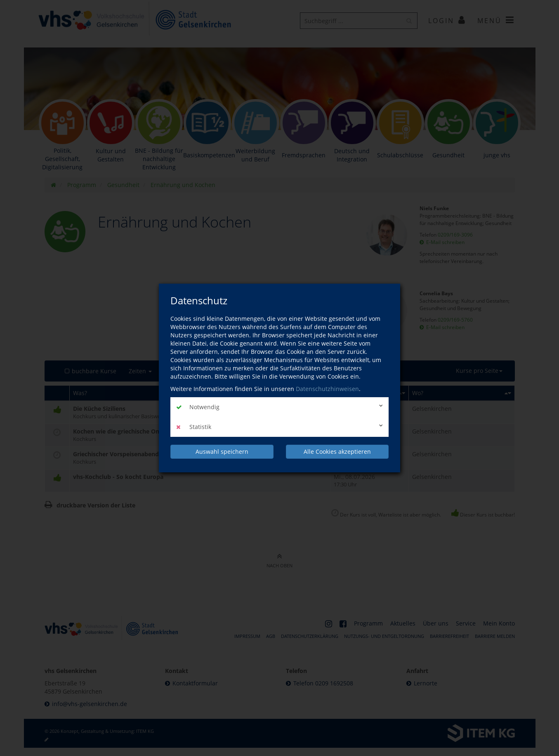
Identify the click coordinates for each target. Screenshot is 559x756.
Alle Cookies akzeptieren (337, 451)
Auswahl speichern (222, 451)
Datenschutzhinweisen (327, 389)
